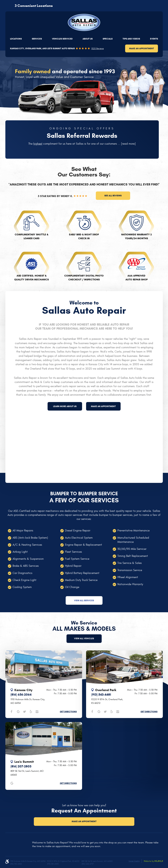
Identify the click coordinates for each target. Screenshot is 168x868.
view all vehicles (84, 638)
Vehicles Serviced (62, 39)
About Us (88, 39)
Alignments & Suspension (28, 559)
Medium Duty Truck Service (81, 580)
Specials (108, 39)
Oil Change (72, 587)
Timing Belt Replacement (133, 556)
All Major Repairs (23, 531)
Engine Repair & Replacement (83, 545)
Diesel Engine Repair (78, 531)
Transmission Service (130, 570)
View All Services (84, 600)
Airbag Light (20, 552)
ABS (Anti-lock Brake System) (30, 538)
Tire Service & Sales (130, 563)
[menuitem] (16, 39)
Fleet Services (73, 552)
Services (37, 39)
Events (154, 39)
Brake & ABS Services (26, 566)
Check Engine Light (24, 580)
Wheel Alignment (128, 577)
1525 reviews (97, 49)
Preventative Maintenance (133, 531)
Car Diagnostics (22, 573)
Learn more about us (65, 406)
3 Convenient (34, 6)
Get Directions (68, 712)
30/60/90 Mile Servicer (132, 549)
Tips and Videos (131, 39)
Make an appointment (103, 406)
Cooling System (22, 587)
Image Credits (134, 861)
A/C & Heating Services (27, 545)
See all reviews (113, 196)
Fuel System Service (77, 559)
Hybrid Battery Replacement (82, 573)
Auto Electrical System (79, 538)
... (126, 144)
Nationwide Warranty (130, 584)
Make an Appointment (142, 48)
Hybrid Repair (73, 566)
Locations (16, 39)
